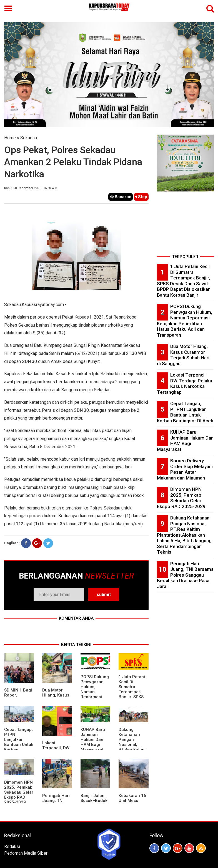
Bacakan (121, 197)
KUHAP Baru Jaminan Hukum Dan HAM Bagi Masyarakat (93, 740)
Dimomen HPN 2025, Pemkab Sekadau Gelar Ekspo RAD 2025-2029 (19, 792)
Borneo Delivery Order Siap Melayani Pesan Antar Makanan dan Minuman (185, 469)
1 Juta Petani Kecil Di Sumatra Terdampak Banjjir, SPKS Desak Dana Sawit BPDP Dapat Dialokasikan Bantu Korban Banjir (184, 281)
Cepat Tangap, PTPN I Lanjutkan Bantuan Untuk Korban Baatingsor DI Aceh (19, 745)
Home (10, 138)
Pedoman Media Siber (26, 853)
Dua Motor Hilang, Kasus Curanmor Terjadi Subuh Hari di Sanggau (183, 355)
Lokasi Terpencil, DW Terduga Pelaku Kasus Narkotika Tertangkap (185, 383)
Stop (141, 197)
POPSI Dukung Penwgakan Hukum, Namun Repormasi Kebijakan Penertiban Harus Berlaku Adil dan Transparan (185, 321)
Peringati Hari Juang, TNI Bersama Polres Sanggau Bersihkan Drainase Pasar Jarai (185, 575)
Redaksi (12, 846)
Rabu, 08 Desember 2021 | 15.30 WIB (31, 188)
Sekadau (29, 138)
